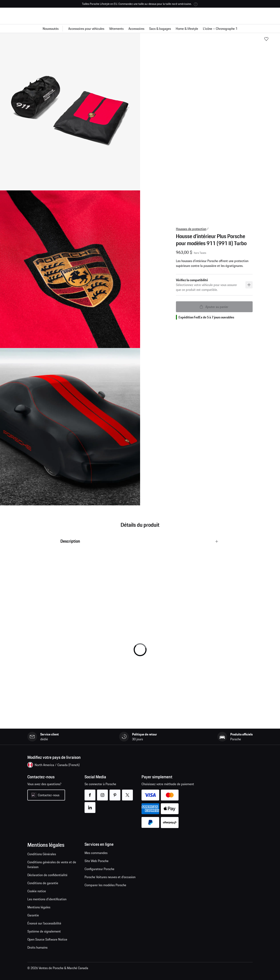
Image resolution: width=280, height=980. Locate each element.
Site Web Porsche (97, 861)
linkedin (90, 805)
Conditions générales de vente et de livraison (52, 864)
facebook (90, 793)
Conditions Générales (42, 854)
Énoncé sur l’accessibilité (44, 923)
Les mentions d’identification (47, 899)
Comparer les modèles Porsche (105, 885)
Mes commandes (96, 853)
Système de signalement (44, 931)
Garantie (33, 915)
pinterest (115, 793)
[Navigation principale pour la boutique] (140, 29)
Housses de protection (191, 229)
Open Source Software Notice (47, 939)
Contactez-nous (49, 795)
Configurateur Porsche (99, 869)
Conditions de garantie (43, 883)
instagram (102, 793)
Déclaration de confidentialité (47, 875)
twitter (127, 793)
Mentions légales (39, 907)
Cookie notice (37, 891)
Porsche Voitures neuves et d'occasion (110, 877)
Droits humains (38, 947)
